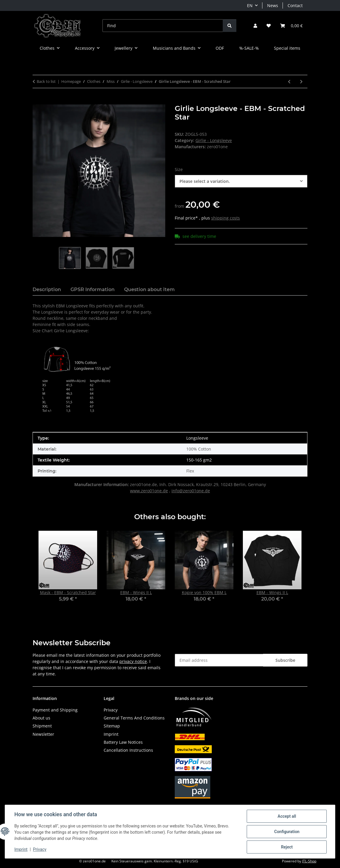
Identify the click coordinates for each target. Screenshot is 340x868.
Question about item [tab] (149, 289)
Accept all (287, 816)
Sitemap (112, 726)
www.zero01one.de (149, 491)
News (273, 5)
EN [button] (250, 5)
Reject (287, 847)
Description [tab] (47, 289)
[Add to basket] (37, 101)
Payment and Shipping (55, 710)
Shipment (42, 726)
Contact (295, 5)
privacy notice (133, 661)
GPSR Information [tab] (93, 289)
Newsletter (43, 734)
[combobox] (241, 181)
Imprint (21, 850)
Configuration (287, 832)
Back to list (46, 81)
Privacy (40, 850)
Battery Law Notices (123, 742)
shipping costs (226, 218)
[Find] (163, 26)
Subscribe (285, 660)
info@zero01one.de (191, 491)
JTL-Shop (309, 861)
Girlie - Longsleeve (214, 140)
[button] (255, 26)
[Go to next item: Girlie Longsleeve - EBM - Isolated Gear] (301, 82)
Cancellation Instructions (128, 750)
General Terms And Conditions (134, 718)
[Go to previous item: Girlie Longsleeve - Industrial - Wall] (289, 82)
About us (41, 718)
